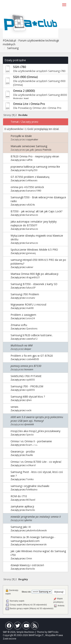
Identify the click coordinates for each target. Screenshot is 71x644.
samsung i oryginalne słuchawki (30, 486)
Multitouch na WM (22, 345)
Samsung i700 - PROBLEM (27, 386)
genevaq (31, 253)
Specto (30, 435)
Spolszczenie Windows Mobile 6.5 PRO (34, 250)
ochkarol (31, 465)
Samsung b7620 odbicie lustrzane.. (32, 335)
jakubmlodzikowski (36, 530)
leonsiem (29, 369)
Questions (32, 328)
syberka (28, 520)
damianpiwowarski (36, 544)
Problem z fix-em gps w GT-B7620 (32, 356)
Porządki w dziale (21, 136)
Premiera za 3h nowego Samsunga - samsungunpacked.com (33, 539)
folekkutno (32, 489)
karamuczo (32, 215)
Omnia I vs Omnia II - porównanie (31, 441)
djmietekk (29, 424)
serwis (14, 407)
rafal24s (31, 205)
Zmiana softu (19, 325)
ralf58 (29, 160)
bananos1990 (34, 191)
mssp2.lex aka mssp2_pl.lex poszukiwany (35, 431)
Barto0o (31, 510)
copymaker (32, 139)
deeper (28, 349)
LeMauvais (32, 180)
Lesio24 (30, 318)
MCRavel (31, 500)
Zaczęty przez (30, 122)
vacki (29, 410)
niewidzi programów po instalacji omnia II (36, 517)
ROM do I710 (19, 496)
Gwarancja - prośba (23, 451)
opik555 (30, 380)
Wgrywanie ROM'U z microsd (28, 304)
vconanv (31, 298)
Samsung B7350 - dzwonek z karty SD (34, 284)
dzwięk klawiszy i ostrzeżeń (27, 565)
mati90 (30, 308)
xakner (30, 267)
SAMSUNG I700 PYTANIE (26, 376)
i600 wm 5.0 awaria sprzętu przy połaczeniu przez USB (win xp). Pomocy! (37, 419)
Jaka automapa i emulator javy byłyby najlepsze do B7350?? (34, 223)
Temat (15, 122)
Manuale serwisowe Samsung (29, 146)
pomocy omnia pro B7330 (26, 366)
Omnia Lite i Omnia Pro (29, 104)
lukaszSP (31, 288)
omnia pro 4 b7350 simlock (27, 187)
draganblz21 (33, 277)
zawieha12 (32, 339)
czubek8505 (33, 359)
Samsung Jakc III (21, 527)
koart (26, 98)
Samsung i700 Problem (25, 294)
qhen (29, 400)
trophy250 (32, 170)
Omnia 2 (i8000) (24, 91)
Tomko (30, 479)
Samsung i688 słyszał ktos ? (28, 397)
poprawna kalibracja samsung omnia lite (35, 167)
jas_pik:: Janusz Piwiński (39, 150)
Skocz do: (27, 592)
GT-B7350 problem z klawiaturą (30, 177)
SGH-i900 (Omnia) (25, 77)
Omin (29, 558)
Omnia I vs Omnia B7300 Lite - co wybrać (36, 462)
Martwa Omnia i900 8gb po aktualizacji (34, 274)
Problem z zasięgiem (23, 315)
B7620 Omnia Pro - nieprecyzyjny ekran (35, 156)
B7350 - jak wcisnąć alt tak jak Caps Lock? (36, 211)
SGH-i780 (20, 67)
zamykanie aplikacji (22, 506)
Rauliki (30, 455)
